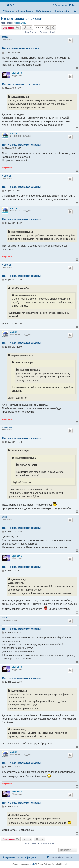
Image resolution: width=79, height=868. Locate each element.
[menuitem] (10, 5)
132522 (5, 37)
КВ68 (4, 618)
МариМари (7, 176)
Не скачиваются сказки (22, 18)
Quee (4, 517)
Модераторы (20, 23)
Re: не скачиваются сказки (21, 84)
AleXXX (14, 134)
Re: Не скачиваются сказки (21, 144)
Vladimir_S (17, 73)
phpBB (33, 864)
